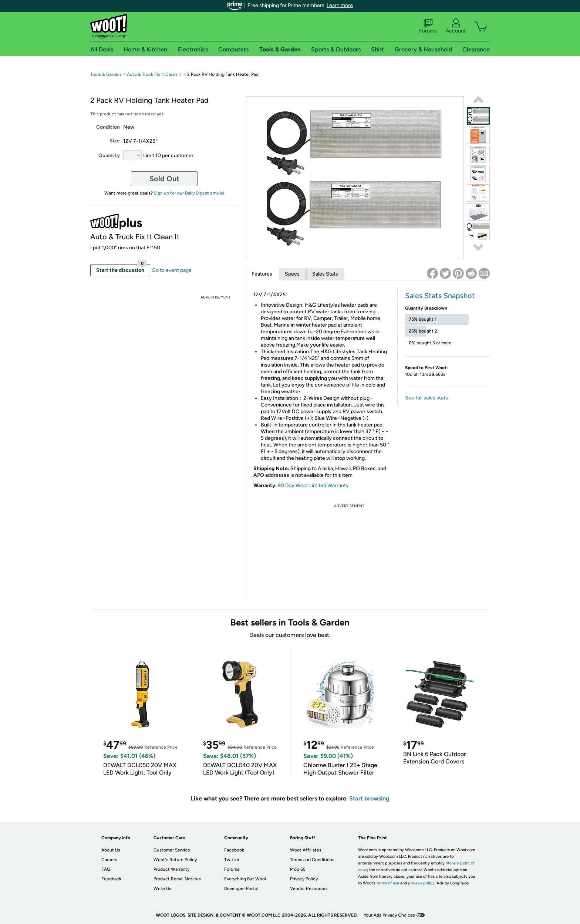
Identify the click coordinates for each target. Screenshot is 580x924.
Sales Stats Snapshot (440, 296)
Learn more (340, 5)
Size (115, 141)
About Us (111, 850)
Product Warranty (171, 869)
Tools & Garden (106, 74)
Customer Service (172, 850)
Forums (428, 26)
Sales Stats (325, 274)
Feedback (111, 879)
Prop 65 (298, 869)
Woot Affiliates (306, 850)
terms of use (388, 883)
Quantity (109, 156)
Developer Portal (241, 888)
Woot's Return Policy (175, 860)
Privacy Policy (304, 879)
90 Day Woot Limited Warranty (313, 485)
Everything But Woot (245, 879)
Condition (108, 127)
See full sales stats (426, 398)
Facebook (234, 850)
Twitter (232, 860)
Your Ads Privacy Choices (389, 915)
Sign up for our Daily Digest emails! (189, 193)
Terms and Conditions (312, 860)
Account (456, 26)
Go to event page (172, 270)
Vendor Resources (309, 888)
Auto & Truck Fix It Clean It (154, 74)
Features (262, 274)
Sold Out (164, 179)
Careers (109, 860)
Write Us (162, 888)
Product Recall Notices (177, 879)
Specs (292, 274)
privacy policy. (422, 883)
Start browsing (369, 798)
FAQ (106, 869)
